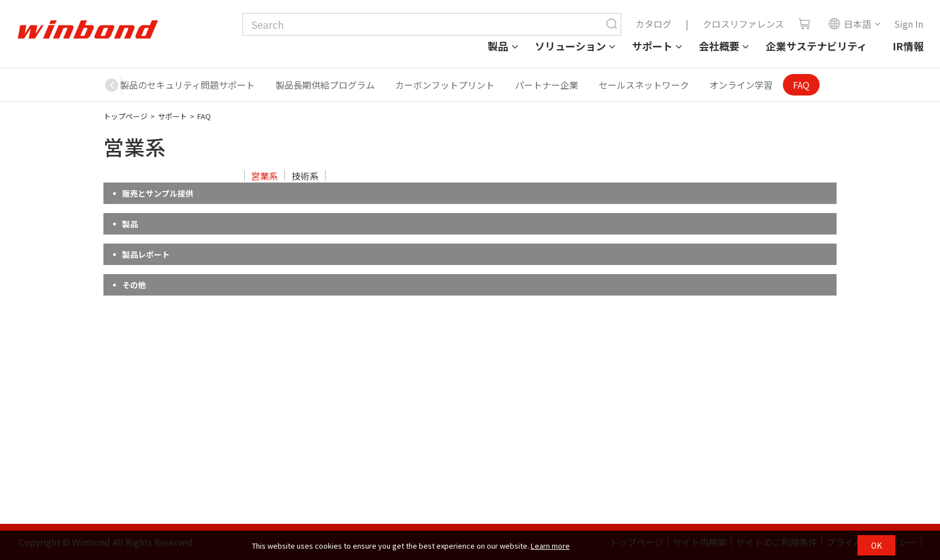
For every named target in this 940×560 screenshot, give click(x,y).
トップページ (125, 116)
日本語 (850, 24)
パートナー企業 (547, 85)
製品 (498, 46)
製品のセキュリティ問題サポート (187, 85)
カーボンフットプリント (445, 85)
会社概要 (719, 46)
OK (876, 545)
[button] (112, 85)
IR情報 (908, 46)
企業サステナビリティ (816, 46)
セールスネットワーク (644, 85)
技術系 (305, 176)
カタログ (653, 24)
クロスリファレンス (743, 24)
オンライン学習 (741, 85)
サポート (652, 46)
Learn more (550, 546)
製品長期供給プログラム (325, 85)
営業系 (265, 176)
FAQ (801, 85)
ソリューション (570, 46)
